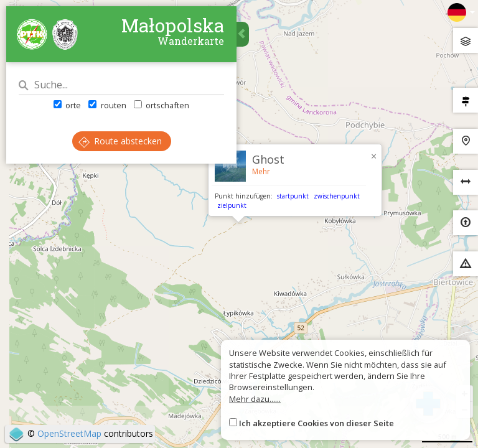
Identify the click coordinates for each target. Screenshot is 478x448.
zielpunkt (232, 205)
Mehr (261, 171)
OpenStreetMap (69, 433)
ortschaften (162, 105)
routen (107, 105)
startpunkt (293, 196)
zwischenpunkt (337, 196)
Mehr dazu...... (255, 399)
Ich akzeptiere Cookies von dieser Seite (316, 423)
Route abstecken (120, 141)
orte (67, 105)
